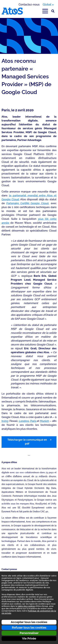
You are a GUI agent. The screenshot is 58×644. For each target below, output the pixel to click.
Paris (33, 421)
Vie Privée (29, 638)
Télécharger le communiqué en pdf (27, 442)
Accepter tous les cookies (29, 622)
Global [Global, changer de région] (47, 4)
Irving (5, 421)
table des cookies (26, 606)
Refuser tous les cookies (29, 627)
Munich (45, 421)
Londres (24, 421)
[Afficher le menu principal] (45, 11)
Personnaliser (29, 633)
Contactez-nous (29, 4)
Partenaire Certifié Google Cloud (27, 203)
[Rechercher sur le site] (53, 11)
